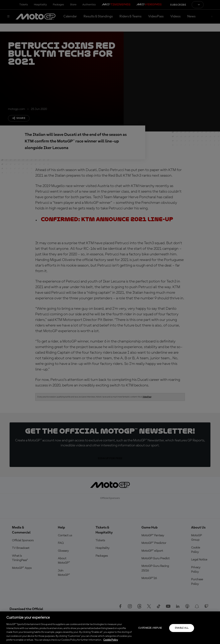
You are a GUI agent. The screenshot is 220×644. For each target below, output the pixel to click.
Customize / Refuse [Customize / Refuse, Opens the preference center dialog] (150, 628)
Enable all (182, 628)
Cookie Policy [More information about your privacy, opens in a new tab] (111, 640)
